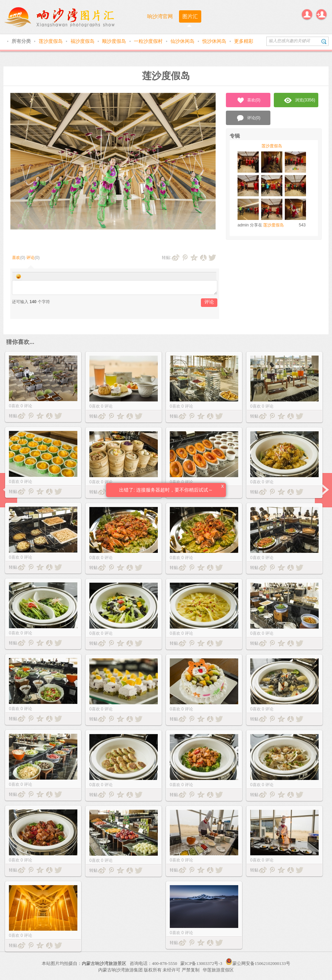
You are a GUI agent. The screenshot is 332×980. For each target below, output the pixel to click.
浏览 (300, 100)
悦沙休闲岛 (215, 41)
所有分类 (22, 41)
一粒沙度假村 (149, 41)
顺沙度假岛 (115, 41)
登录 (307, 14)
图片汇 (190, 16)
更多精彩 (244, 41)
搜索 (324, 41)
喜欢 (16, 258)
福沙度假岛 (83, 41)
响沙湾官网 (160, 16)
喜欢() (248, 100)
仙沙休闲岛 (183, 41)
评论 (30, 258)
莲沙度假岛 (51, 41)
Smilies (18, 276)
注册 (321, 14)
